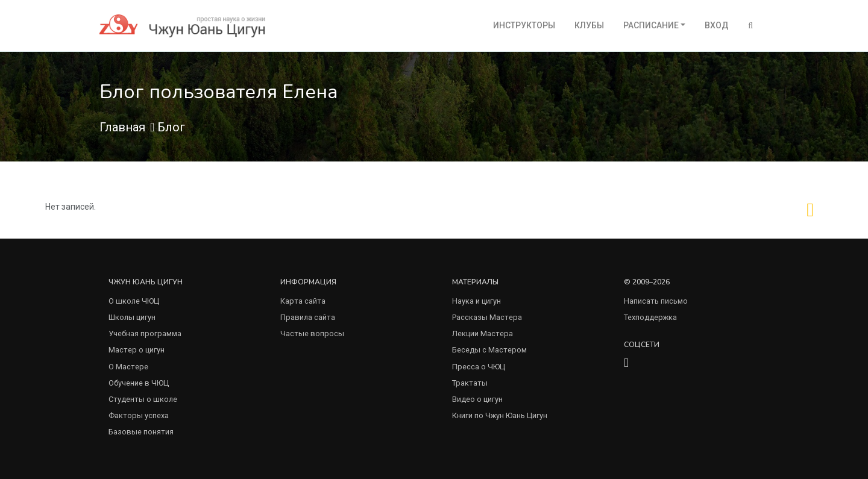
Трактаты (470, 383)
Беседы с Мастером (489, 350)
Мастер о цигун (137, 350)
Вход (717, 25)
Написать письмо (656, 301)
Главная (122, 127)
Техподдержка (650, 317)
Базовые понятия (141, 432)
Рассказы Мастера (487, 317)
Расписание (651, 25)
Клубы (589, 25)
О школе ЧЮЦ (134, 301)
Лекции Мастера (483, 333)
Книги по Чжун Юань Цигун (500, 415)
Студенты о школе (143, 399)
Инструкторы (524, 25)
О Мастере (128, 367)
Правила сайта (308, 317)
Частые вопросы (312, 333)
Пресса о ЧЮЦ (479, 367)
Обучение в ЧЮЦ (139, 383)
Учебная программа (145, 333)
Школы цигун (132, 317)
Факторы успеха (139, 415)
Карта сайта (303, 301)
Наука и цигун (476, 301)
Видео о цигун (477, 399)
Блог (171, 127)
